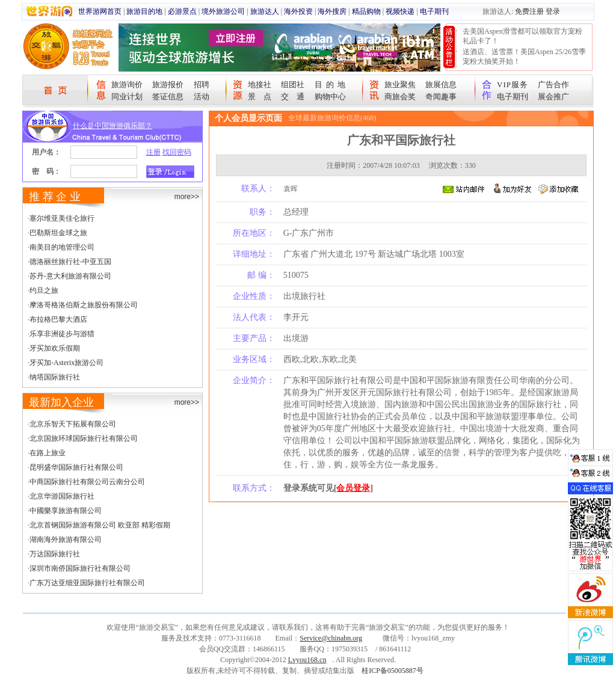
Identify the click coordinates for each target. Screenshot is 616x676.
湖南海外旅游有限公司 (66, 539)
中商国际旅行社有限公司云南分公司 (87, 482)
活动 (202, 97)
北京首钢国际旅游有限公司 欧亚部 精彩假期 (100, 525)
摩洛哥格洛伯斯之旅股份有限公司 (84, 305)
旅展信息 (441, 84)
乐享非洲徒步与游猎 (62, 334)
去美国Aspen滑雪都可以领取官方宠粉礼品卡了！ (522, 36)
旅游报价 (168, 84)
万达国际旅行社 (55, 554)
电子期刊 (434, 11)
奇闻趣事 (441, 97)
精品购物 (366, 11)
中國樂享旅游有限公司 (66, 511)
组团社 (293, 84)
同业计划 (127, 97)
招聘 (202, 84)
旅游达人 (265, 11)
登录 (553, 11)
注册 (153, 152)
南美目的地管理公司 (62, 247)
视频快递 (400, 11)
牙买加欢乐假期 (55, 348)
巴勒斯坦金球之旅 (58, 233)
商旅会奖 (400, 97)
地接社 (260, 84)
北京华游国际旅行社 (62, 496)
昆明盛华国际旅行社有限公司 (76, 467)
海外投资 (298, 11)
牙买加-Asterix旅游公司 (66, 363)
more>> (187, 197)
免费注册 (529, 11)
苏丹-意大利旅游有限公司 (70, 276)
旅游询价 (127, 84)
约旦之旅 (44, 290)
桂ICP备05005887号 (393, 671)
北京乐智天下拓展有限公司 (73, 424)
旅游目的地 (144, 11)
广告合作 (553, 84)
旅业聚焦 (400, 84)
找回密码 (177, 152)
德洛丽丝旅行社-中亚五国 (70, 262)
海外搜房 (332, 11)
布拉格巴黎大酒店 (58, 319)
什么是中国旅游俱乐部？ (112, 126)
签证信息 (168, 97)
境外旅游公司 (223, 11)
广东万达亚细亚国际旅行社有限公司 (87, 583)
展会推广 (553, 97)
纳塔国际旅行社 (55, 377)
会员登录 (353, 488)
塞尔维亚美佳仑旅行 (62, 218)
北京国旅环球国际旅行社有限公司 (84, 438)
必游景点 (182, 11)
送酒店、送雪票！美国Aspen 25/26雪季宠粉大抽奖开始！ (524, 57)
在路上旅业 (48, 453)
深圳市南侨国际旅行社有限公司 (80, 568)
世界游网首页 (100, 11)
